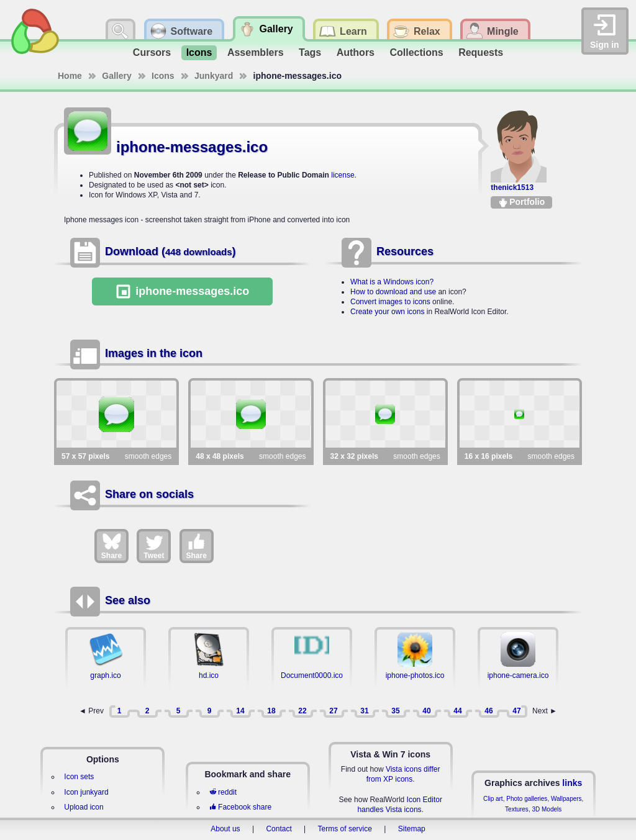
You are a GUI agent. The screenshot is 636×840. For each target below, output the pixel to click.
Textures (517, 809)
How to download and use (393, 292)
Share (111, 546)
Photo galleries (527, 799)
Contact (279, 829)
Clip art (493, 799)
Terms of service (345, 829)
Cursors (152, 52)
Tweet (154, 546)
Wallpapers (566, 799)
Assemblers (256, 52)
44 (457, 711)
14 (240, 711)
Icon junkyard (86, 792)
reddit (223, 792)
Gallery (116, 76)
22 (302, 711)
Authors (356, 52)
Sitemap (412, 829)
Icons (199, 52)
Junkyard (214, 76)
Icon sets (79, 777)
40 (426, 711)
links (572, 783)
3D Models (547, 809)
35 (395, 711)
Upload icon (84, 807)
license (343, 175)
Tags (310, 52)
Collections (416, 52)
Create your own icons (387, 312)
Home (70, 76)
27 (333, 711)
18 (271, 711)
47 (516, 711)
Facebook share (240, 807)
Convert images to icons (390, 302)
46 (488, 711)
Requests (481, 52)
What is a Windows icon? (392, 282)
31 (364, 711)
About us (225, 829)
